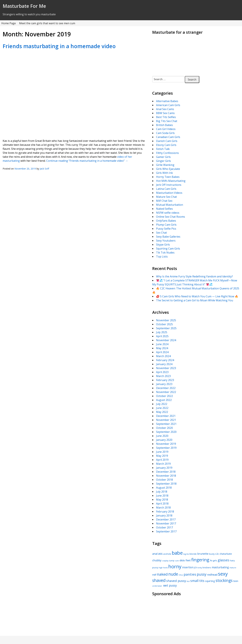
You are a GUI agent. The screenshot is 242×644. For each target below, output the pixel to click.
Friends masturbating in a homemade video (59, 46)
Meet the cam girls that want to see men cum (47, 23)
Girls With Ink (164, 173)
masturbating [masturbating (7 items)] (220, 567)
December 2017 (166, 519)
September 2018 (166, 484)
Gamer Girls (163, 157)
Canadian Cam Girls (168, 137)
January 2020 (164, 440)
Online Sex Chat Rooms (171, 217)
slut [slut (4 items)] (188, 581)
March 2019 (163, 464)
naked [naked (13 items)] (162, 574)
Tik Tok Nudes (165, 253)
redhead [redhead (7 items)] (212, 575)
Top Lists (162, 257)
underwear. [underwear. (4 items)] (157, 586)
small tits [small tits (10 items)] (197, 581)
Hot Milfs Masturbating (171, 181)
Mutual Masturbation (170, 205)
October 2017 (164, 527)
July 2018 (162, 492)
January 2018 (164, 515)
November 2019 (166, 444)
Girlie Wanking (165, 165)
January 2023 (164, 384)
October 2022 (164, 396)
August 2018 (164, 488)
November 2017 (166, 523)
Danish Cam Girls (167, 141)
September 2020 (166, 432)
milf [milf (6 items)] (154, 575)
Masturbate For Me (24, 6)
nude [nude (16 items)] (173, 574)
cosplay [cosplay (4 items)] (165, 561)
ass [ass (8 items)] (160, 554)
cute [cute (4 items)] (177, 561)
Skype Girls (163, 245)
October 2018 (164, 480)
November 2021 (166, 420)
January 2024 (164, 364)
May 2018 (162, 500)
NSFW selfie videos (168, 213)
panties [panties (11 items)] (190, 574)
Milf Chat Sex (164, 201)
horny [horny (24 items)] (175, 566)
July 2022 (162, 404)
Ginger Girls (163, 161)
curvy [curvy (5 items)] (172, 560)
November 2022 (166, 392)
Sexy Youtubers (166, 241)
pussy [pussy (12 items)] (202, 574)
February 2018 (165, 512)
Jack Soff (44, 169)
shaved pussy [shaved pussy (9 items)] (176, 581)
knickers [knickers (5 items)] (207, 567)
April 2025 (162, 336)
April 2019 (162, 460)
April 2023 (162, 372)
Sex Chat (161, 233)
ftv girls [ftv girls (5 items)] (213, 560)
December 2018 (166, 472)
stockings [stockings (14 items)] (224, 580)
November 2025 (166, 320)
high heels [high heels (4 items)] (163, 568)
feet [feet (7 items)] (188, 560)
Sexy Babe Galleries (168, 237)
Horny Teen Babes (168, 177)
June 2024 (162, 344)
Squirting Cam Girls (168, 249)
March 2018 (163, 508)
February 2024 (165, 360)
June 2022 (162, 408)
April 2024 (162, 352)
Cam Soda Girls (165, 133)
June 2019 (162, 452)
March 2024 (163, 356)
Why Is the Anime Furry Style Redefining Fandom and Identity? (194, 276)
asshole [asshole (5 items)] (167, 554)
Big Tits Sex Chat (167, 121)
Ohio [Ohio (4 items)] (181, 575)
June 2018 (162, 496)
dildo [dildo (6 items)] (182, 560)
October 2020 (164, 428)
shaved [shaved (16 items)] (159, 580)
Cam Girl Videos (166, 129)
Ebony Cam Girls (166, 145)
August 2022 (164, 400)
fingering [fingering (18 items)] (200, 560)
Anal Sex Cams (165, 109)
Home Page (9, 23)
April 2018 (162, 504)
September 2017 (166, 531)
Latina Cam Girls (166, 189)
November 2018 (166, 476)
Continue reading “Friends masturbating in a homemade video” (87, 161)
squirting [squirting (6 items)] (210, 581)
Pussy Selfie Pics (166, 229)
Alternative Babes (167, 101)
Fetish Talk (163, 149)
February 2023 (165, 380)
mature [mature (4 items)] (233, 568)
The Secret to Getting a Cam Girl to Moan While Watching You (195, 300)
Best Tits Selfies (166, 117)
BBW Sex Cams (165, 113)
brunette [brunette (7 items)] (203, 554)
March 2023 (163, 376)
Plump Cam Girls (166, 225)
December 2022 (166, 388)
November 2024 (166, 340)
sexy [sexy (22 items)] (223, 574)
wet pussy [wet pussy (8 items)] (170, 585)
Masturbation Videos (169, 193)
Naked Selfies (164, 209)
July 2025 (162, 332)
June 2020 (162, 436)
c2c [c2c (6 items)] (217, 554)
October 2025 (164, 324)
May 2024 (162, 348)
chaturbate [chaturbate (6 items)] (226, 554)
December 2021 (166, 416)
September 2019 (166, 448)
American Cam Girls (168, 105)
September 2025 (166, 328)
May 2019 (162, 456)
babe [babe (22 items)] (177, 553)
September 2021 (166, 424)
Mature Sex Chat (166, 197)
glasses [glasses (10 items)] (223, 560)
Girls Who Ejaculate (168, 169)
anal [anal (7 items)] (155, 554)
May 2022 (162, 412)
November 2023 (166, 368)
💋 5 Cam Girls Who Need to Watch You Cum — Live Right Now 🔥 (197, 296)
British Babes (164, 125)
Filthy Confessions (167, 153)
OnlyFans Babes (166, 221)
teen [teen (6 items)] (236, 581)
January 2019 (164, 468)
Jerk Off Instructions (169, 185)
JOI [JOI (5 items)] (195, 567)
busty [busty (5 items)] (212, 554)
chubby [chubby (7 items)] (157, 560)
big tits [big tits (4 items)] (186, 554)
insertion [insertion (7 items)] (188, 567)
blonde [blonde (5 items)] (193, 554)
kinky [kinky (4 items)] (200, 568)
